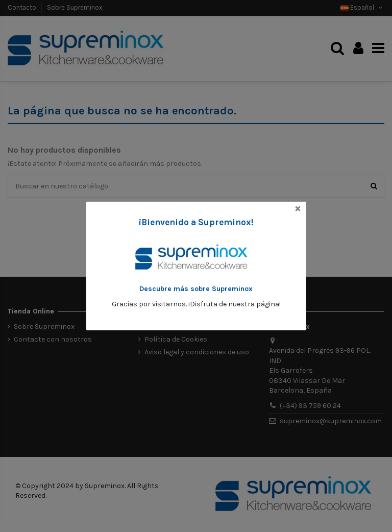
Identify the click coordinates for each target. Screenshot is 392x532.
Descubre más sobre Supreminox (196, 289)
